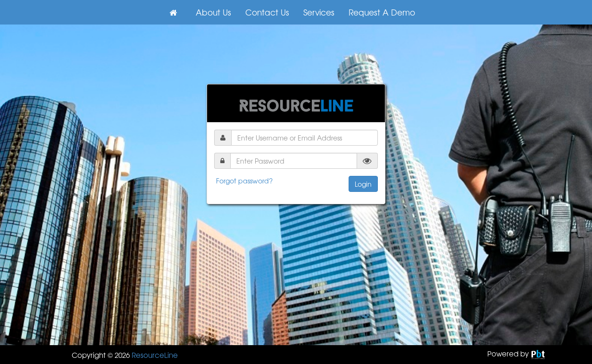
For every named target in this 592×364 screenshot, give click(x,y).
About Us (213, 12)
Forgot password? (244, 181)
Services (319, 12)
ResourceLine (155, 355)
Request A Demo (382, 12)
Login (363, 184)
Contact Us (267, 12)
